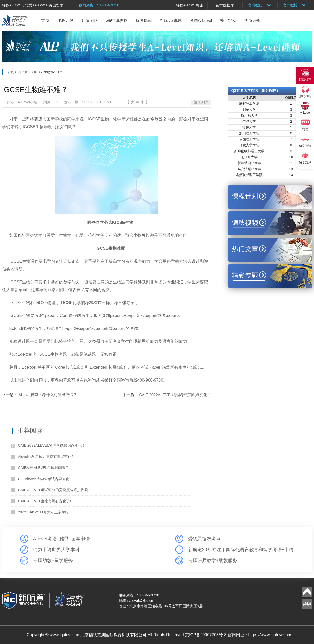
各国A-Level (201, 21)
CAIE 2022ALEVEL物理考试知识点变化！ (175, 395)
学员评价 (252, 21)
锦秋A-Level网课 (189, 5)
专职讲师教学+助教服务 (213, 560)
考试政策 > (26, 72)
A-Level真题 (171, 21)
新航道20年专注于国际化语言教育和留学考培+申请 (241, 550)
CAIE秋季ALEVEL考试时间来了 (44, 468)
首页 (45, 21)
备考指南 (144, 21)
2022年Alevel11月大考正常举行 (44, 512)
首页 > (13, 72)
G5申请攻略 (117, 21)
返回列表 (201, 102)
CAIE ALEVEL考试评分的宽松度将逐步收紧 (53, 490)
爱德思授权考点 (204, 539)
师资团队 (90, 21)
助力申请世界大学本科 (56, 550)
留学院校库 (225, 5)
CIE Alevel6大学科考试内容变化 (44, 479)
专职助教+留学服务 (53, 560)
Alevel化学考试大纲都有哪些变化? (46, 457)
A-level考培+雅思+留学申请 (62, 539)
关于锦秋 (228, 21)
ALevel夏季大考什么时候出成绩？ (48, 395)
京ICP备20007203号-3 (206, 635)
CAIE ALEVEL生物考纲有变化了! (45, 501)
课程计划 (65, 21)
